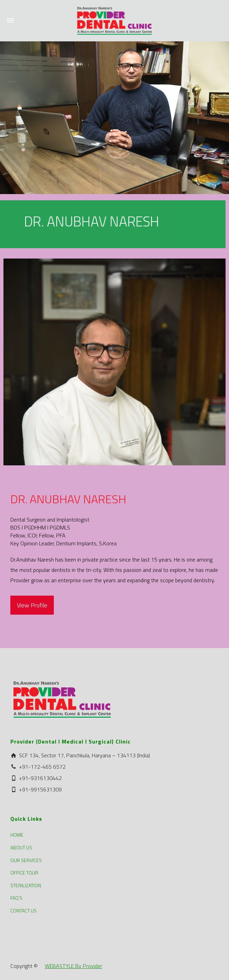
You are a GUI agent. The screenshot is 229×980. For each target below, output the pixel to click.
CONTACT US (23, 911)
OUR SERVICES (26, 860)
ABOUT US (21, 847)
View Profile (32, 605)
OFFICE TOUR (24, 873)
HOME (17, 835)
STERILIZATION (26, 885)
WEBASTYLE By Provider (73, 966)
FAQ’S (16, 898)
